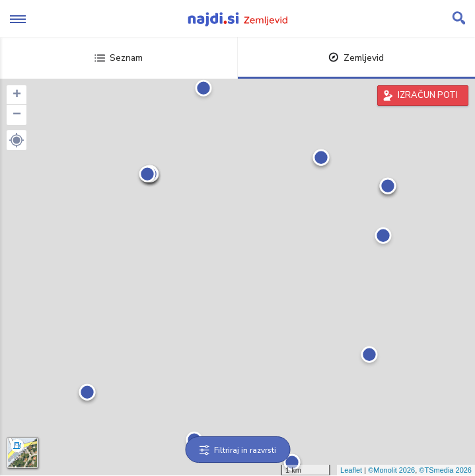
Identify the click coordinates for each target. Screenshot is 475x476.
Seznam (119, 58)
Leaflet (351, 470)
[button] (17, 140)
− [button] (17, 115)
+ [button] (17, 95)
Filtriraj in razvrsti (237, 450)
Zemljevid (356, 58)
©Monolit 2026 (391, 470)
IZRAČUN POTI (428, 95)
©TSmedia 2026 (445, 470)
